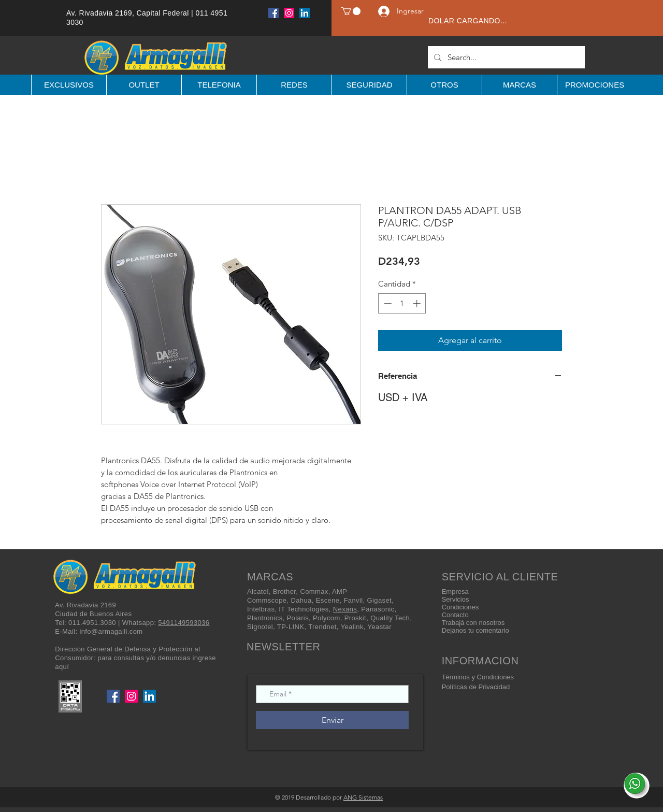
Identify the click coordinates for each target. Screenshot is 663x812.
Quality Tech (390, 618)
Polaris (298, 618)
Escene (328, 600)
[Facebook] (273, 13)
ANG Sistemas (363, 797)
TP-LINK (291, 627)
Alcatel (258, 592)
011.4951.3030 (92, 623)
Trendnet (322, 627)
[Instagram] (289, 13)
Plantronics (265, 618)
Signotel (260, 627)
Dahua (301, 600)
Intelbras (261, 609)
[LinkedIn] (305, 13)
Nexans (345, 609)
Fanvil (353, 600)
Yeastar (380, 627)
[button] (351, 11)
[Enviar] (332, 720)
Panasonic (378, 609)
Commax (314, 592)
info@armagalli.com (111, 631)
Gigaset (379, 600)
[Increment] (418, 303)
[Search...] (505, 57)
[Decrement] (387, 303)
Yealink (352, 627)
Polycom (327, 618)
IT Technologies (304, 609)
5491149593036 (184, 623)
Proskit (355, 618)
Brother (285, 592)
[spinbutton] (402, 303)
